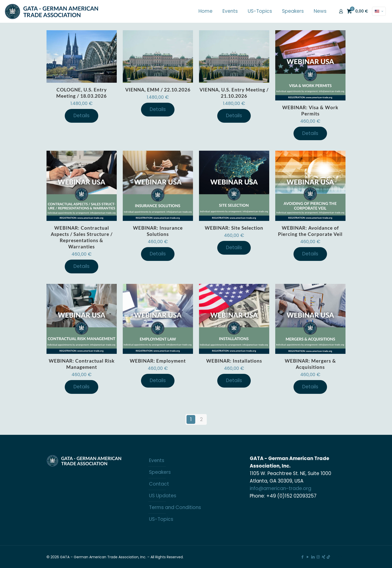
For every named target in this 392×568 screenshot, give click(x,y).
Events (157, 460)
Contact (159, 484)
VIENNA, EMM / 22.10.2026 (158, 90)
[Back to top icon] (340, 556)
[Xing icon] (323, 557)
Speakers (160, 472)
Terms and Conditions (175, 507)
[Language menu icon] (379, 11)
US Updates (163, 496)
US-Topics (161, 519)
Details (81, 116)
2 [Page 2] (201, 419)
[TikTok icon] (328, 557)
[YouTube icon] (308, 557)
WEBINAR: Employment (158, 361)
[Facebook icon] (302, 557)
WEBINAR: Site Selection (234, 228)
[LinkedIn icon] (313, 557)
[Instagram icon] (318, 557)
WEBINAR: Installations (234, 361)
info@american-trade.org (280, 488)
